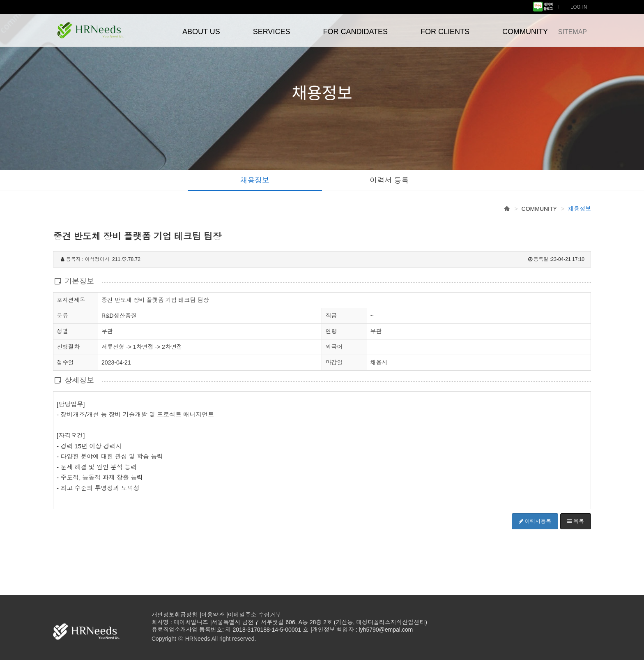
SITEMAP (573, 32)
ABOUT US (201, 32)
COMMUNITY (525, 32)
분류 (62, 315)
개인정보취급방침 (175, 615)
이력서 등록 (389, 180)
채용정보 (255, 180)
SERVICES (272, 32)
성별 (62, 331)
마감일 (334, 362)
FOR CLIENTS (445, 32)
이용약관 (213, 615)
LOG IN (579, 6)
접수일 (65, 362)
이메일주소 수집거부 (255, 615)
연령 (331, 331)
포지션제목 (71, 300)
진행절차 (68, 346)
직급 (331, 316)
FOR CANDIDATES (355, 32)
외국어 (334, 347)
